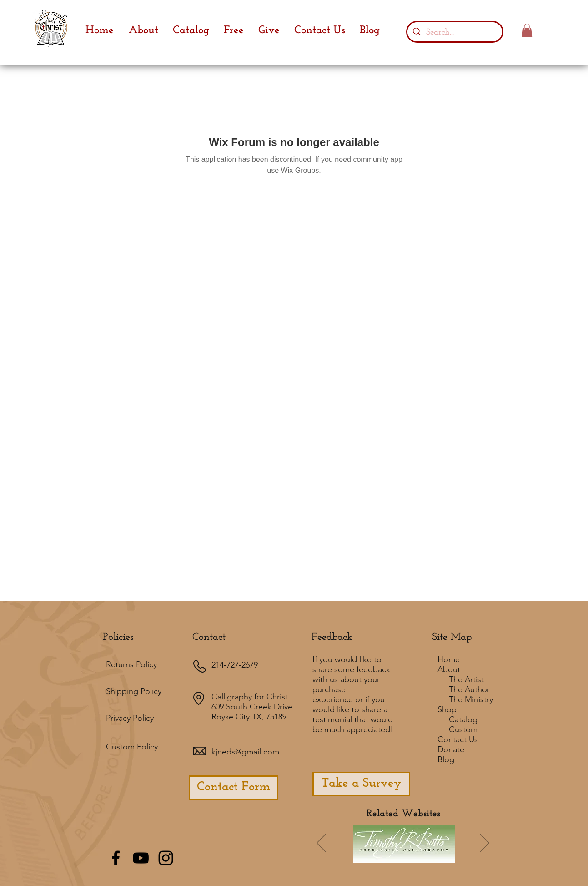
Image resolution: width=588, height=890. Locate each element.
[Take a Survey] (361, 784)
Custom (463, 729)
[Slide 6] (373, 856)
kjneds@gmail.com (245, 752)
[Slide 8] (447, 856)
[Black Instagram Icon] (166, 858)
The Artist (466, 679)
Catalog (463, 719)
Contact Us (458, 739)
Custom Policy (132, 747)
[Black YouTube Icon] (141, 858)
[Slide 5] (435, 856)
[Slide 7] (386, 856)
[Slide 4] (410, 856)
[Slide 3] (422, 856)
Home (449, 659)
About (449, 669)
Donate (451, 749)
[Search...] (455, 32)
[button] (527, 30)
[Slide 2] (398, 856)
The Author (469, 689)
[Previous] (321, 844)
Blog (446, 759)
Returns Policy (131, 664)
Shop (447, 709)
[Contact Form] (234, 788)
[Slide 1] (360, 856)
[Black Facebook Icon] (116, 858)
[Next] (485, 844)
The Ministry (471, 699)
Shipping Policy (134, 691)
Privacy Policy (130, 718)
